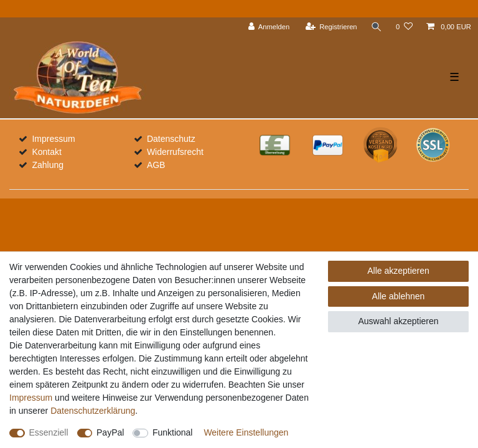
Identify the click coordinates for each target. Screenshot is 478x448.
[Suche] (377, 27)
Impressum (53, 139)
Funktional (173, 432)
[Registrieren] (331, 27)
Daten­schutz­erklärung (93, 411)
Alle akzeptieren (398, 271)
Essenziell (49, 432)
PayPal (110, 432)
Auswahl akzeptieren (398, 321)
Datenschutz (171, 139)
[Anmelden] (269, 27)
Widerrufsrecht (175, 152)
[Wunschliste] (404, 27)
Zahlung (48, 165)
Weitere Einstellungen (246, 432)
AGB (156, 165)
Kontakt (46, 152)
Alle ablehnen (399, 296)
